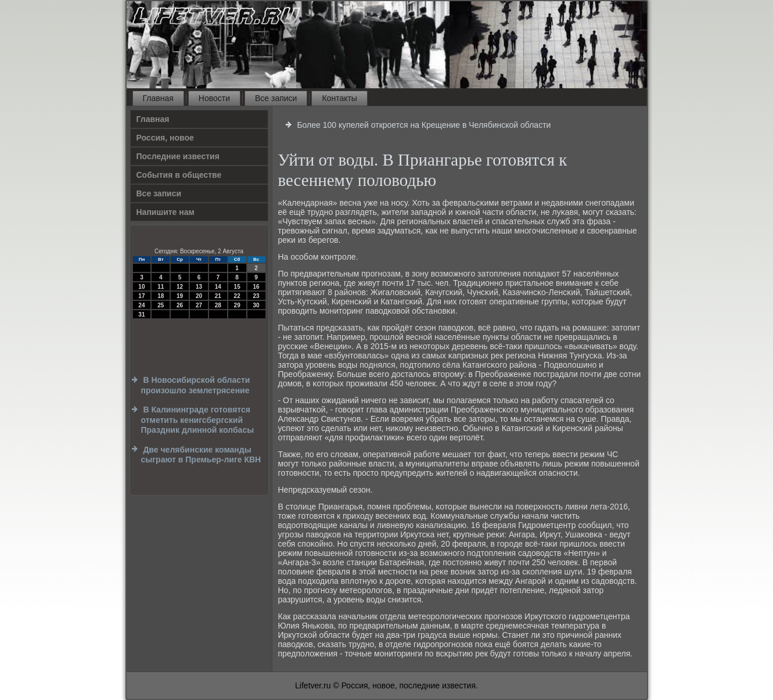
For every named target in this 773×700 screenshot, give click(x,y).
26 (180, 305)
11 (161, 287)
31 (141, 315)
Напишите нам (166, 212)
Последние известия (178, 156)
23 (256, 296)
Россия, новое (165, 138)
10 (141, 287)
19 (180, 296)
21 (218, 296)
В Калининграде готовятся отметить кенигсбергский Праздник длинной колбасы (198, 420)
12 (180, 287)
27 (199, 305)
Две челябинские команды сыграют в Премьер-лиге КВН (201, 455)
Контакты (339, 98)
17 (141, 296)
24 (141, 305)
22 (237, 296)
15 (237, 287)
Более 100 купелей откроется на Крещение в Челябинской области (424, 125)
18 (161, 296)
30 (256, 305)
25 (161, 305)
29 (237, 305)
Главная (158, 98)
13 (199, 287)
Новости (214, 98)
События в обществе (179, 175)
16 (256, 287)
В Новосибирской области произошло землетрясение (196, 385)
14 (218, 287)
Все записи (276, 98)
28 (218, 305)
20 (199, 296)
